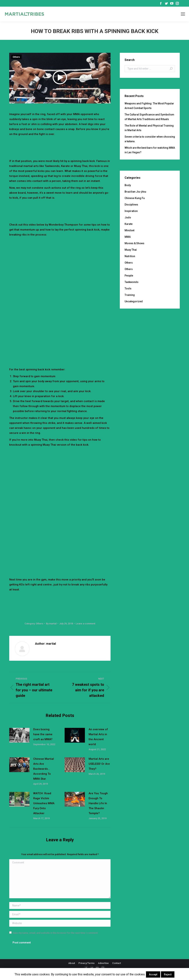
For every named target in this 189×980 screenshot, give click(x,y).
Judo (128, 217)
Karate (129, 224)
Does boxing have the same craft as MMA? (43, 734)
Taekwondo (132, 282)
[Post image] (19, 735)
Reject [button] (168, 974)
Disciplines (131, 205)
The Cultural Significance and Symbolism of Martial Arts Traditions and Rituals (149, 117)
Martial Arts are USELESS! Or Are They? (99, 764)
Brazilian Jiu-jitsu (135, 192)
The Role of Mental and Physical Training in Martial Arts (149, 128)
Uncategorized (134, 301)
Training (130, 295)
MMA (128, 237)
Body (128, 185)
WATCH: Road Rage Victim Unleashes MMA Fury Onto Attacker (44, 803)
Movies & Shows (134, 243)
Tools (128, 288)
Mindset (129, 230)
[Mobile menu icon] (183, 14)
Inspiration (131, 211)
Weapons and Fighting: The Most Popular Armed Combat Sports (149, 106)
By (51, 624)
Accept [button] (153, 974)
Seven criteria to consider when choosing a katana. (150, 139)
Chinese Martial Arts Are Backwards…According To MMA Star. (44, 769)
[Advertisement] (76, 147)
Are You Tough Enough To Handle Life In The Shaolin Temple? (98, 803)
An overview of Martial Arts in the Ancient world (98, 737)
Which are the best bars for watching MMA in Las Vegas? (150, 150)
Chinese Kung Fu (135, 198)
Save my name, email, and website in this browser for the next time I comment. (55, 933)
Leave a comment (85, 624)
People (129, 276)
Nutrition (130, 256)
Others (16, 57)
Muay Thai (131, 250)
